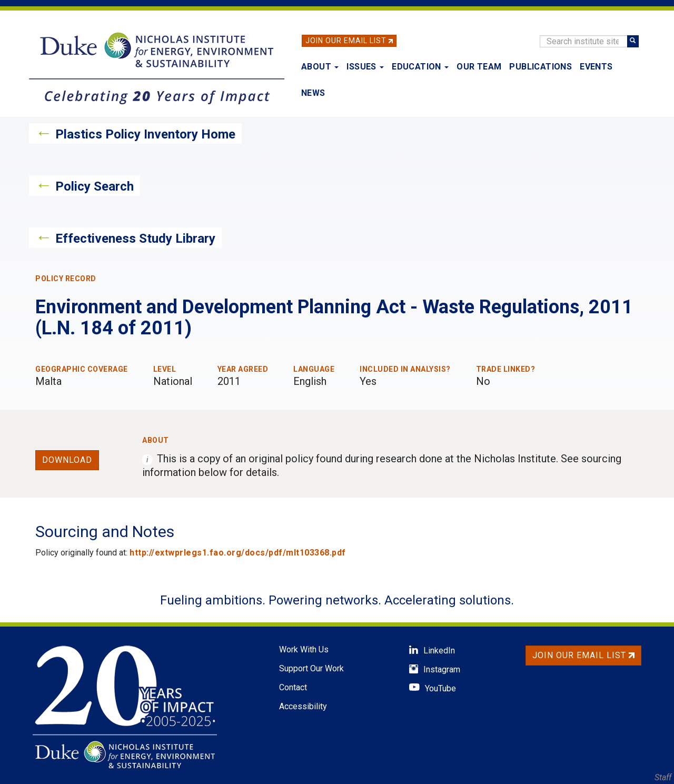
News (313, 93)
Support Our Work (311, 668)
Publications (541, 67)
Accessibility (303, 706)
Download (67, 460)
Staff (663, 777)
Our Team (479, 67)
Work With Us (304, 649)
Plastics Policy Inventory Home (145, 134)
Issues (365, 67)
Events (596, 67)
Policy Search (95, 186)
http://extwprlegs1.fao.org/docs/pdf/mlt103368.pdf (238, 553)
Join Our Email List (346, 41)
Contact (293, 687)
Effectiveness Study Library (135, 239)
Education (420, 67)
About (320, 67)
